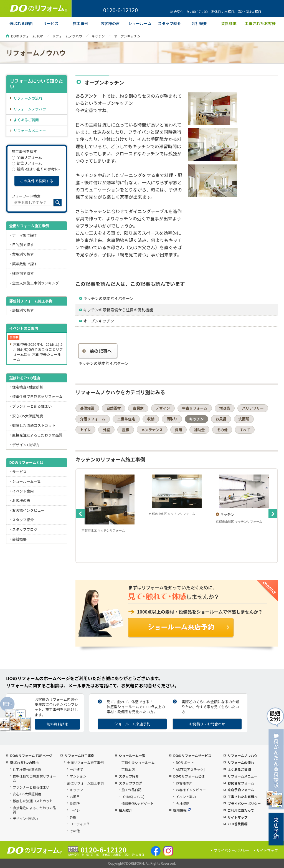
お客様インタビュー (28, 510)
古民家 (138, 408)
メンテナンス (152, 430)
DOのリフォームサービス (192, 755)
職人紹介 (125, 810)
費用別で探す (23, 254)
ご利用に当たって (241, 810)
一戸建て (77, 769)
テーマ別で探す (25, 235)
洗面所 (244, 419)
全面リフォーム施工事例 (29, 226)
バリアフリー (253, 408)
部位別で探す (23, 310)
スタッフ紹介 (23, 520)
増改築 (225, 408)
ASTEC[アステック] (190, 769)
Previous (80, 514)
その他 (222, 430)
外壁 (106, 430)
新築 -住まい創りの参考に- (36, 169)
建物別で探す (23, 273)
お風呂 (221, 419)
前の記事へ (97, 351)
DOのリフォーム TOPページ (31, 755)
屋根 (126, 430)
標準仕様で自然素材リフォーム (37, 396)
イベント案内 (23, 491)
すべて (245, 430)
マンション (78, 776)
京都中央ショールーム (138, 762)
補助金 (200, 430)
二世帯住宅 (126, 419)
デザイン (163, 408)
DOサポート (185, 762)
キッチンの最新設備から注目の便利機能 (118, 310)
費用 (178, 430)
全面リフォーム (27, 157)
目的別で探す (23, 245)
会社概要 (19, 539)
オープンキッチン (99, 321)
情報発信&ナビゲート (138, 803)
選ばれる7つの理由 (25, 378)
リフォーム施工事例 (79, 755)
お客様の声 (21, 500)
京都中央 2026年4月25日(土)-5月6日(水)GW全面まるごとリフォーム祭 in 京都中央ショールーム (38, 352)
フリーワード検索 (26, 196)
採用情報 (182, 810)
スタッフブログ (25, 529)
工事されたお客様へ (242, 797)
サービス (19, 472)
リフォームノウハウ (67, 36)
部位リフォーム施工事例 (85, 783)
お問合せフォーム (241, 783)
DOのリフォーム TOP (27, 36)
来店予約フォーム (241, 790)
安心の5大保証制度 (28, 416)
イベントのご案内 (24, 328)
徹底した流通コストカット (34, 425)
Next (273, 514)
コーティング (80, 824)
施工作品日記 (131, 790)
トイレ (86, 430)
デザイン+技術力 (26, 445)
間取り (172, 419)
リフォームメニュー (30, 131)
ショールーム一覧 (27, 481)
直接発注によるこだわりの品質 (37, 435)
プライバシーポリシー (244, 803)
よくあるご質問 (26, 120)
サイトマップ (237, 817)
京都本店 (128, 769)
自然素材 (114, 408)
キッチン (98, 36)
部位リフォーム (27, 163)
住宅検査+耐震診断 (28, 387)
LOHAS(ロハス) (133, 797)
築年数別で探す (25, 264)
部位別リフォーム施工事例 (31, 301)
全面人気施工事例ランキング (36, 283)
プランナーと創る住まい (32, 406)
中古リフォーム (195, 408)
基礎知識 (87, 408)
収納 (151, 419)
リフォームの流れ (28, 98)
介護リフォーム (93, 419)
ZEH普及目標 (237, 824)
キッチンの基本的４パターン (108, 298)
